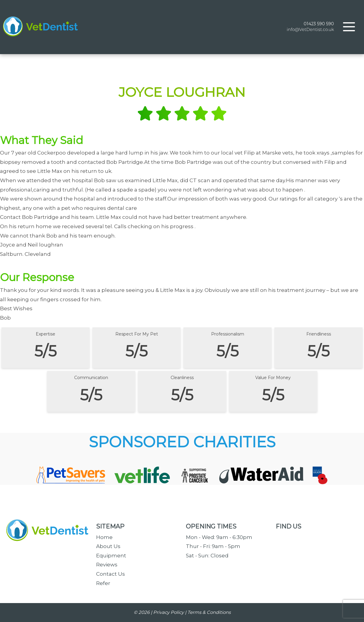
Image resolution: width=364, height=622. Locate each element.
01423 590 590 (319, 24)
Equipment (111, 556)
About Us (108, 546)
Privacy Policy (168, 612)
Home (104, 537)
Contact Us (111, 574)
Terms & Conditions (209, 612)
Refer (103, 583)
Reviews (107, 565)
